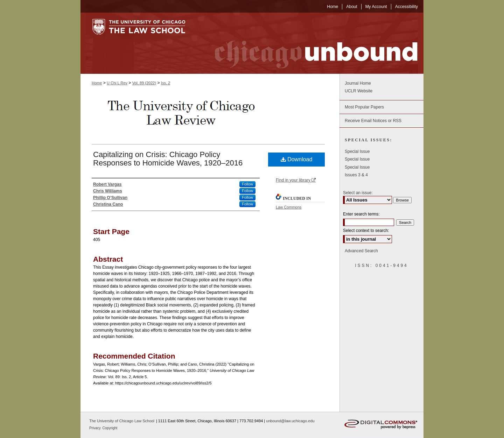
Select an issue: (358, 193)
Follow (247, 184)
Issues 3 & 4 (356, 175)
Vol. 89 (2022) (144, 83)
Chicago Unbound (310, 43)
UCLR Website (359, 91)
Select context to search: (366, 231)
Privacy (96, 428)
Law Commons (289, 207)
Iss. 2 (166, 83)
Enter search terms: (361, 214)
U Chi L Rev (117, 83)
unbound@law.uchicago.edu (290, 421)
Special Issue (357, 151)
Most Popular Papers (364, 107)
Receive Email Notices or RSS (373, 121)
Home (97, 83)
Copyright (110, 428)
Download (297, 159)
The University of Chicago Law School (122, 421)
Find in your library (296, 180)
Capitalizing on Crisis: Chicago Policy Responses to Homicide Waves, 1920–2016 (168, 159)
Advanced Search (361, 251)
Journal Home (358, 83)
